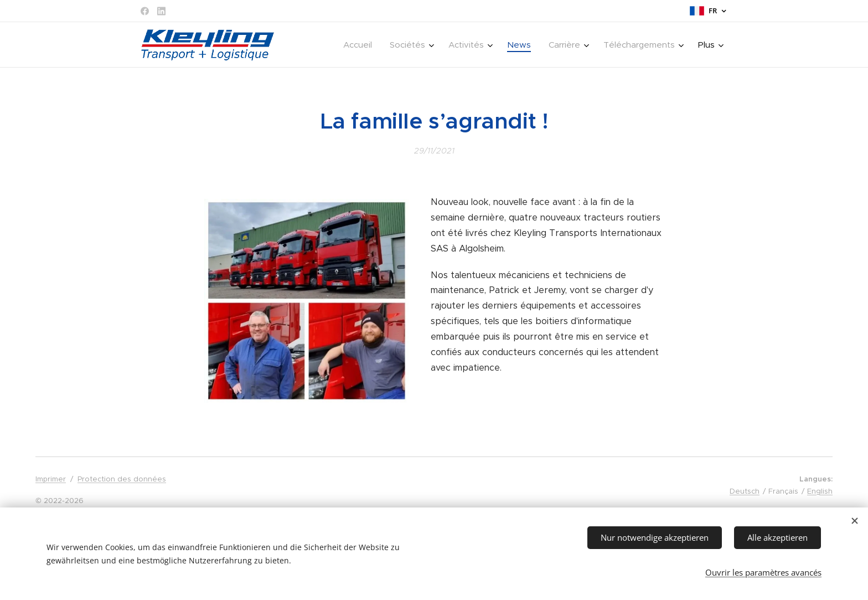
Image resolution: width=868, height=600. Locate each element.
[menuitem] (361, 45)
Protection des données (122, 479)
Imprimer (51, 479)
